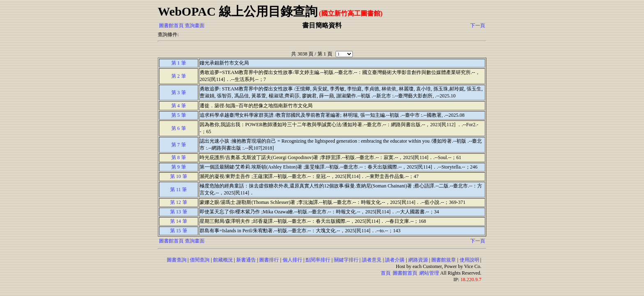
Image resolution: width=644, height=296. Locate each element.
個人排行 (292, 260)
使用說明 (469, 260)
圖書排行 (269, 260)
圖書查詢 (177, 260)
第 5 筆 (179, 115)
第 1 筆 (179, 63)
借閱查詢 (200, 260)
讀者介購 (395, 260)
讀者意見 (372, 260)
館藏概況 (223, 260)
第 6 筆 (179, 128)
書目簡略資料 (322, 25)
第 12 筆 (179, 202)
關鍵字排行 (346, 260)
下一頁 (478, 25)
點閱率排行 (318, 260)
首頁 (386, 273)
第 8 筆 (179, 157)
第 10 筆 (179, 176)
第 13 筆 (179, 212)
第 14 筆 (179, 221)
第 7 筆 (179, 145)
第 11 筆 (179, 190)
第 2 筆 (179, 76)
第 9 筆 (179, 167)
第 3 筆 (179, 92)
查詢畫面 (195, 25)
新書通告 (246, 260)
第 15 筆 (179, 231)
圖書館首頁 (171, 25)
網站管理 (429, 273)
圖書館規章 (444, 260)
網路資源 (418, 260)
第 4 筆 (179, 106)
